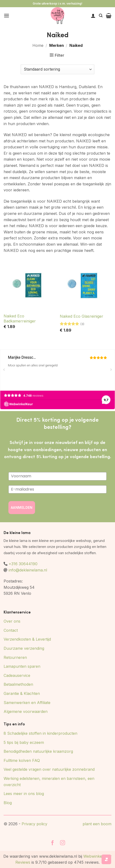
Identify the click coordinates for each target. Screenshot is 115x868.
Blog (8, 803)
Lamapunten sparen (22, 666)
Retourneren (15, 657)
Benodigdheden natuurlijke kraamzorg (38, 751)
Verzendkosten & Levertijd (27, 639)
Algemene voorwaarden (26, 711)
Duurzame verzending (24, 648)
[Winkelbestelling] (57, 69)
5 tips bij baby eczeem (24, 742)
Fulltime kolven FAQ (22, 760)
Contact (11, 630)
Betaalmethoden (18, 684)
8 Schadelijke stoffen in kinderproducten (40, 733)
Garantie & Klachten (22, 693)
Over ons (12, 621)
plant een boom (97, 824)
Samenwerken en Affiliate (27, 703)
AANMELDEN (22, 507)
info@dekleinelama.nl (28, 570)
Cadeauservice (17, 675)
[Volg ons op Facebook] (53, 843)
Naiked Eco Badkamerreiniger (20, 319)
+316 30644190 (23, 564)
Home (38, 45)
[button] (6, 15)
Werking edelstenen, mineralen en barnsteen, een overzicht (49, 782)
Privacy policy (34, 824)
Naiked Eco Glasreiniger (82, 316)
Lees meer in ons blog (24, 794)
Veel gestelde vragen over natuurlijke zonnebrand (49, 769)
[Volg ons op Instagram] (63, 843)
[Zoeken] (101, 16)
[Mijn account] (93, 16)
